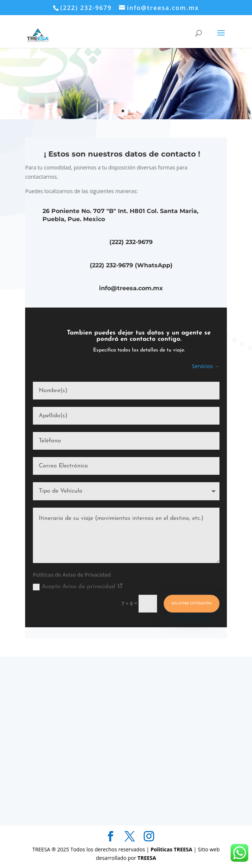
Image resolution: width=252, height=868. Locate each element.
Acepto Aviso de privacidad (78, 587)
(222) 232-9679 (131, 242)
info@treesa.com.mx (131, 288)
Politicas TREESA (172, 849)
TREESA (147, 858)
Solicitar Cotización (192, 603)
